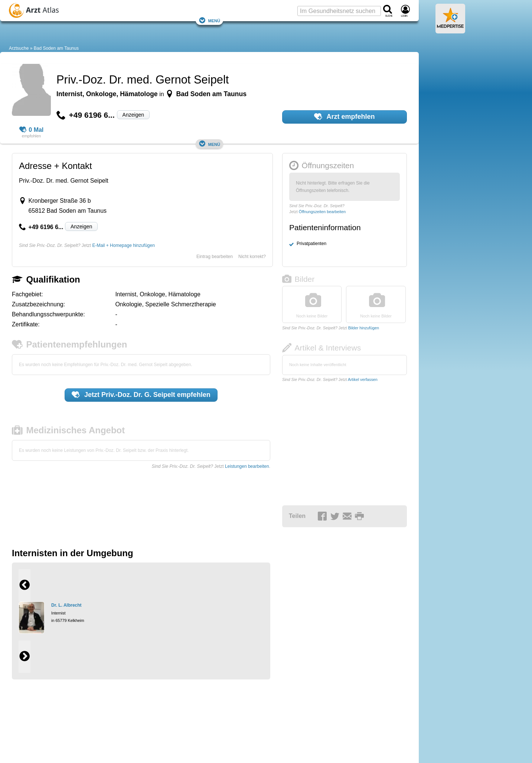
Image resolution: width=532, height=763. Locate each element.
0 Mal (32, 130)
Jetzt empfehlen (141, 395)
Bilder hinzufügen (364, 328)
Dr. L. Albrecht (66, 605)
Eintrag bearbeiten (215, 257)
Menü (209, 20)
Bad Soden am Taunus (56, 48)
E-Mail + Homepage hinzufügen (123, 245)
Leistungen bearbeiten (247, 466)
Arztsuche (19, 48)
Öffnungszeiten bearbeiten (322, 212)
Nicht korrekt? (252, 257)
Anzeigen (133, 115)
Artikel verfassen (363, 379)
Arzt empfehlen (344, 117)
